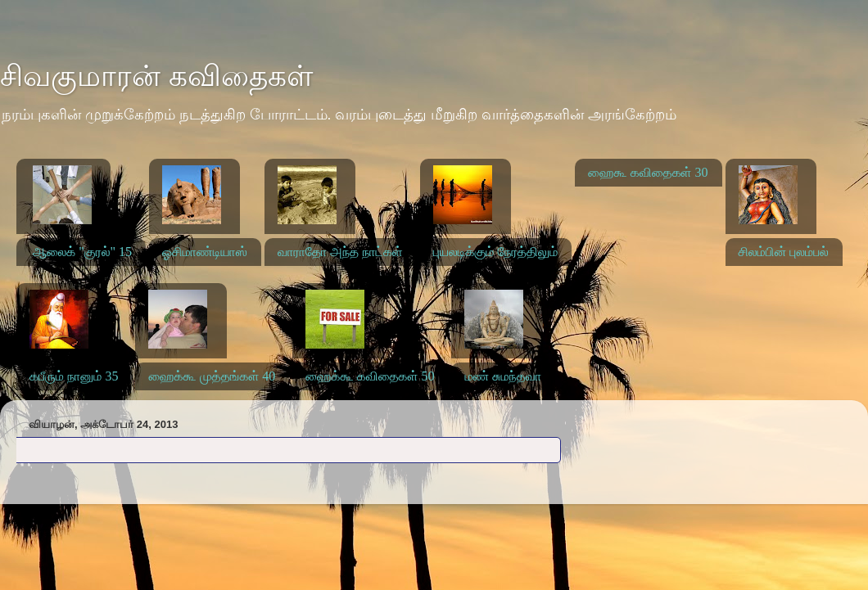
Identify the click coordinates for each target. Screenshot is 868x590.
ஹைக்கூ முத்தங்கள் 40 (212, 376)
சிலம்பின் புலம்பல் (784, 252)
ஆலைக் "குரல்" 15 (82, 252)
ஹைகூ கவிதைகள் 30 (648, 172)
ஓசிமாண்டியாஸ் (205, 252)
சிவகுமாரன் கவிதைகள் (156, 76)
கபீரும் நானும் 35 (74, 376)
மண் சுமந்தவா (503, 376)
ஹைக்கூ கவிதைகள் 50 (370, 376)
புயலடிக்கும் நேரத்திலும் (496, 252)
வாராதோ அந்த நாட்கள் (340, 252)
